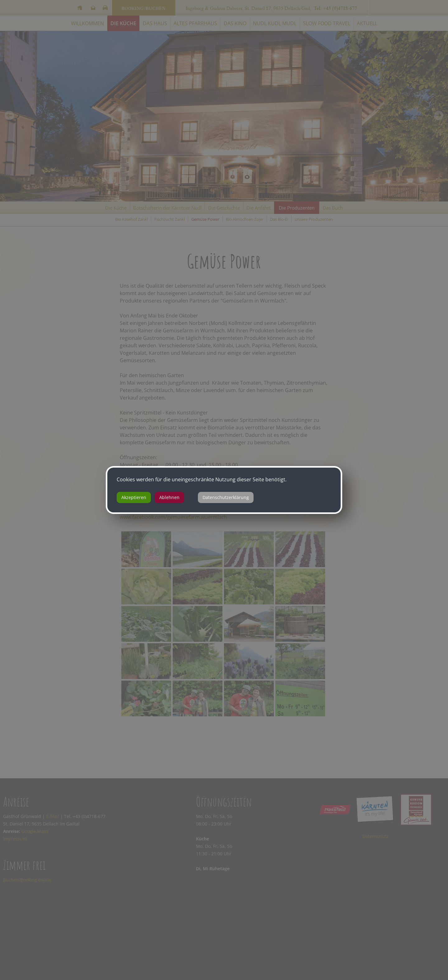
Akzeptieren (134, 497)
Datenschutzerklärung (226, 497)
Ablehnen (169, 497)
